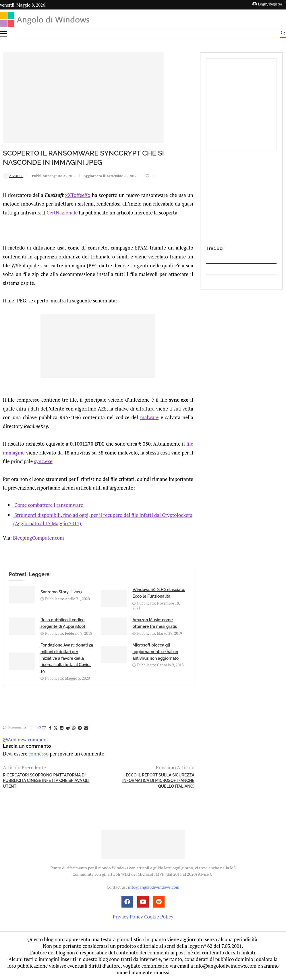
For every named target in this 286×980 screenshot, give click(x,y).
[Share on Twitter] (56, 728)
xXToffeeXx (78, 195)
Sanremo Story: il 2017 (61, 592)
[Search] (283, 34)
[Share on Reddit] (68, 728)
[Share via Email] (86, 728)
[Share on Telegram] (80, 728)
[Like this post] (44, 728)
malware (149, 417)
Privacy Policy (128, 917)
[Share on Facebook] (50, 728)
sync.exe (43, 461)
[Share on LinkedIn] (62, 728)
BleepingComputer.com (38, 538)
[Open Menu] (4, 34)
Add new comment (26, 740)
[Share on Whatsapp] (74, 728)
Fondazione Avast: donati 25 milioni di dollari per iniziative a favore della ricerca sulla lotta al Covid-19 (67, 658)
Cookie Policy (159, 917)
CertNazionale (63, 213)
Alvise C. (13, 176)
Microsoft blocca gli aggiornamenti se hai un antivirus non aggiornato (155, 652)
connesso (38, 754)
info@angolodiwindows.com (154, 887)
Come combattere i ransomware (49, 505)
